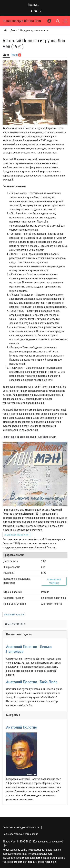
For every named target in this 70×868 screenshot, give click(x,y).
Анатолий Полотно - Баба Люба (32, 682)
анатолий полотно (15, 615)
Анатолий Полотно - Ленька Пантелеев (29, 649)
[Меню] (66, 21)
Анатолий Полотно (22, 727)
